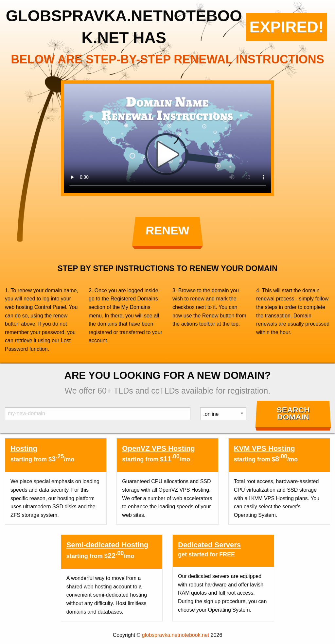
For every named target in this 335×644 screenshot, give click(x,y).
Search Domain (293, 414)
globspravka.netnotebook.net (176, 635)
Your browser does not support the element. (168, 138)
